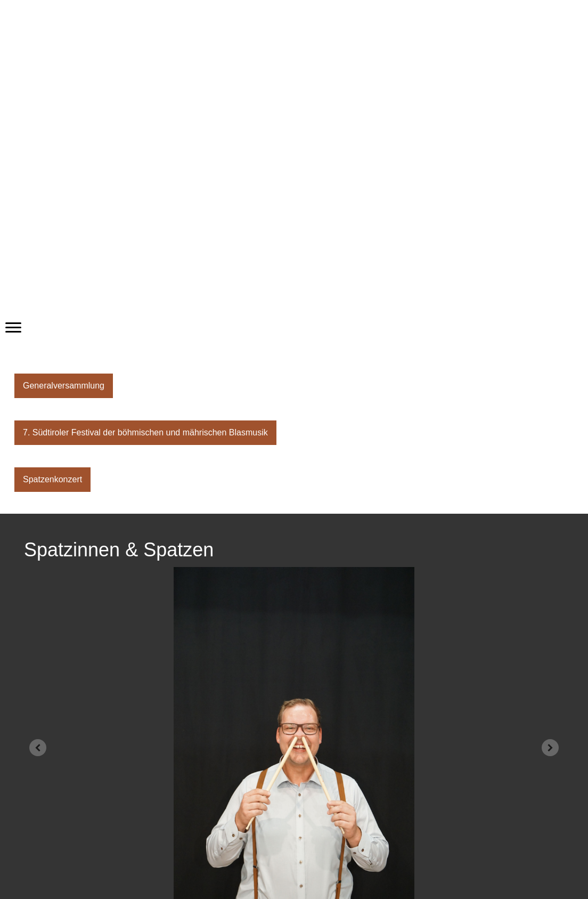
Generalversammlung (64, 386)
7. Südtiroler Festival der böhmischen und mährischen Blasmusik (145, 432)
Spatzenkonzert (52, 479)
